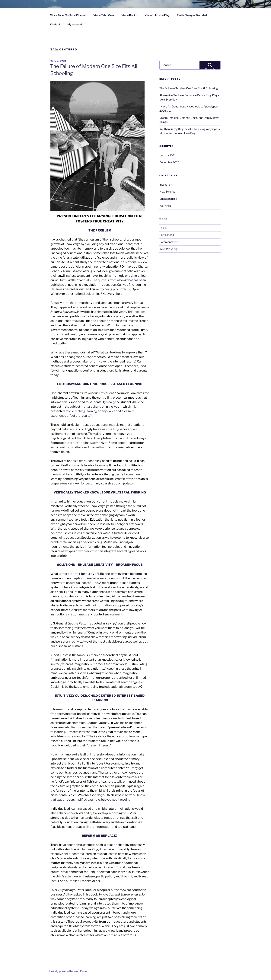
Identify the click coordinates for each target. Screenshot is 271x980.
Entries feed (167, 235)
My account (75, 24)
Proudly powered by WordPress (68, 971)
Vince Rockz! (129, 15)
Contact (55, 24)
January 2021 (167, 155)
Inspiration (166, 185)
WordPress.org (168, 249)
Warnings (165, 206)
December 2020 (169, 162)
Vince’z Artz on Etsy (157, 15)
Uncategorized (168, 199)
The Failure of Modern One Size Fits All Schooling (189, 88)
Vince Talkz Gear (104, 15)
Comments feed (169, 242)
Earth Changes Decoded (192, 15)
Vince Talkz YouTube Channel (68, 15)
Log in (163, 228)
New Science (167, 192)
